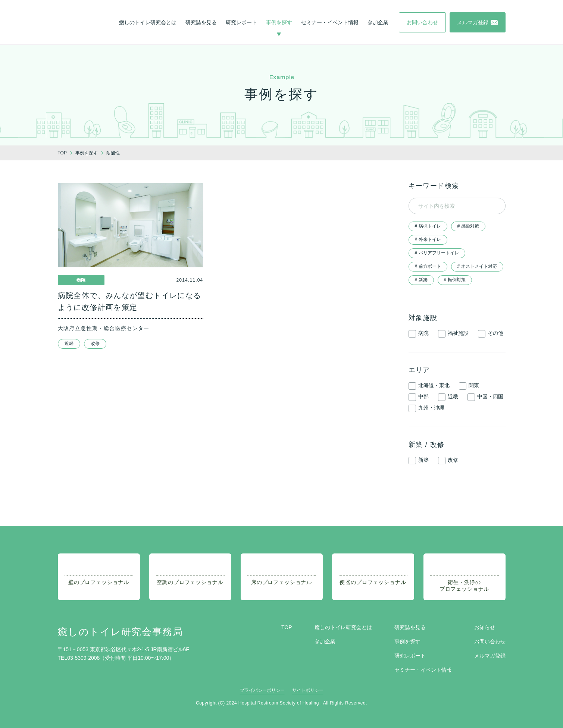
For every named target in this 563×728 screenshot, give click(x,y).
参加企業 (378, 22)
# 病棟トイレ (428, 226)
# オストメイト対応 (477, 266)
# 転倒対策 (455, 280)
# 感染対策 (468, 226)
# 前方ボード (428, 266)
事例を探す (279, 22)
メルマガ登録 (490, 656)
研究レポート (241, 22)
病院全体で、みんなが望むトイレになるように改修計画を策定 (130, 301)
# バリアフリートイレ (437, 253)
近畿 (69, 343)
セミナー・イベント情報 (330, 22)
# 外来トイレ (428, 239)
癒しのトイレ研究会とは (148, 22)
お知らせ (485, 627)
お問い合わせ (490, 641)
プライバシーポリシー (262, 690)
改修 (95, 343)
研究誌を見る (201, 22)
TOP (287, 627)
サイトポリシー (308, 690)
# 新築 (421, 280)
